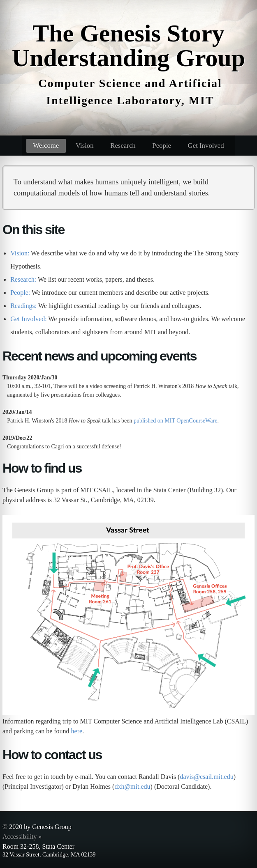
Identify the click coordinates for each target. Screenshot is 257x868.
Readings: (23, 306)
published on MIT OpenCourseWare (176, 421)
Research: (23, 279)
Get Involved (206, 146)
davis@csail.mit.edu (206, 777)
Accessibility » (22, 837)
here (77, 731)
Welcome (46, 146)
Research (123, 146)
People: (20, 293)
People (162, 146)
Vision (85, 146)
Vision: (20, 253)
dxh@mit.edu (132, 786)
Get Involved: (28, 319)
